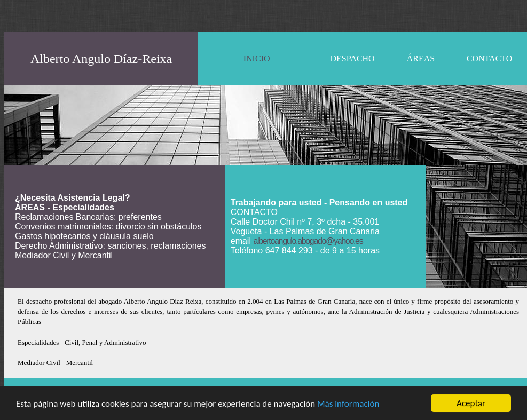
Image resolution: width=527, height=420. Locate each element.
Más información (348, 404)
